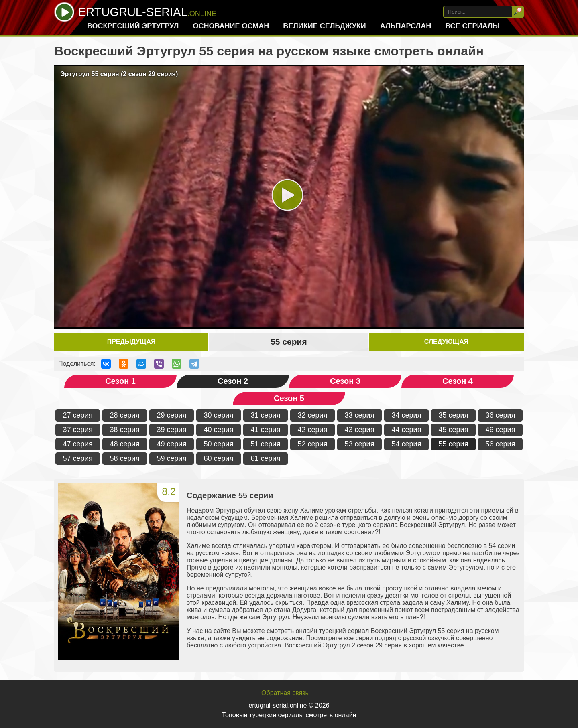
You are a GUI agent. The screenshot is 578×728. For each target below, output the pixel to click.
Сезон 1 (120, 381)
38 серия (125, 430)
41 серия (266, 430)
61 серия (266, 458)
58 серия (125, 458)
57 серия (78, 458)
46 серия (501, 430)
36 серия (501, 415)
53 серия (360, 444)
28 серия (125, 415)
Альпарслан (406, 26)
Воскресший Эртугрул (133, 26)
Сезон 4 (458, 381)
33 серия (360, 415)
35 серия (454, 415)
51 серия (266, 444)
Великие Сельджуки (325, 26)
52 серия (313, 444)
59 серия (172, 458)
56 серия (501, 444)
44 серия (407, 430)
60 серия (219, 458)
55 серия (454, 444)
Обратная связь (285, 693)
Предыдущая (131, 342)
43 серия (360, 430)
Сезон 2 (233, 381)
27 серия (78, 415)
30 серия (219, 415)
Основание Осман (231, 26)
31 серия (266, 415)
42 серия (313, 430)
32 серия (313, 415)
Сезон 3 (345, 381)
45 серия (454, 430)
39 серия (172, 430)
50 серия (219, 444)
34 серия (407, 415)
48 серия (125, 444)
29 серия (172, 415)
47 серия (78, 444)
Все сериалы (472, 26)
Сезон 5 (289, 398)
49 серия (172, 444)
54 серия (407, 444)
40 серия (219, 430)
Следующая (446, 342)
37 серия (78, 430)
